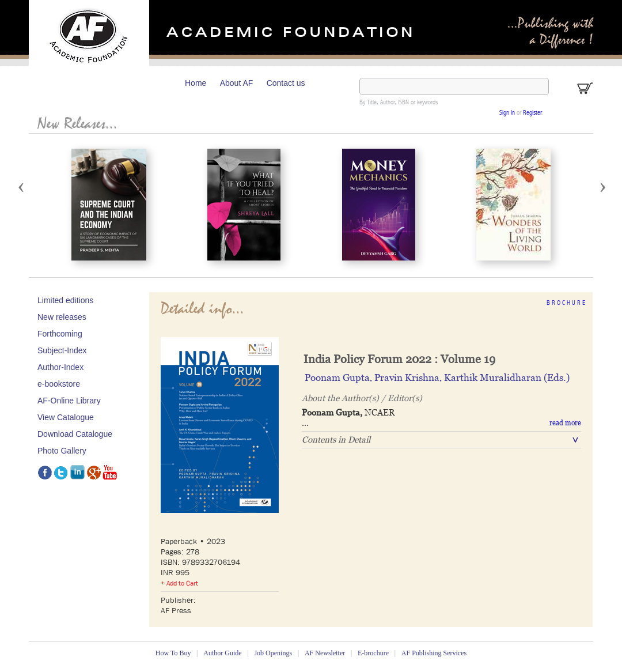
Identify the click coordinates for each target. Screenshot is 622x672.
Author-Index (60, 367)
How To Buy (173, 653)
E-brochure (373, 653)
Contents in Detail (336, 439)
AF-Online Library (69, 401)
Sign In (507, 113)
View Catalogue (66, 417)
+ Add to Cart (179, 583)
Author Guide (222, 653)
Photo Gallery (62, 451)
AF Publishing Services (434, 653)
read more (565, 423)
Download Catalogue (75, 434)
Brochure (567, 303)
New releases (62, 317)
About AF (237, 83)
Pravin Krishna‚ (409, 377)
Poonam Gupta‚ (340, 377)
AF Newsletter (325, 653)
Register (532, 113)
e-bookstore (59, 384)
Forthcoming (60, 334)
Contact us (286, 83)
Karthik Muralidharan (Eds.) (507, 377)
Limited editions (65, 300)
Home (196, 83)
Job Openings (273, 653)
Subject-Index (62, 350)
